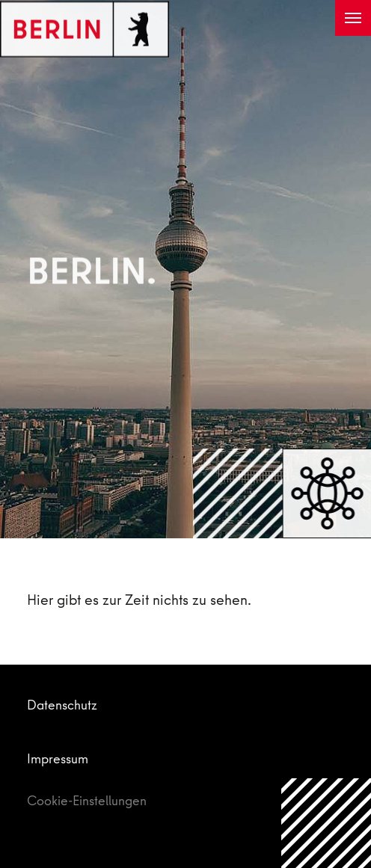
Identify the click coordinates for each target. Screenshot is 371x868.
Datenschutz (62, 705)
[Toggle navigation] (353, 18)
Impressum (58, 758)
